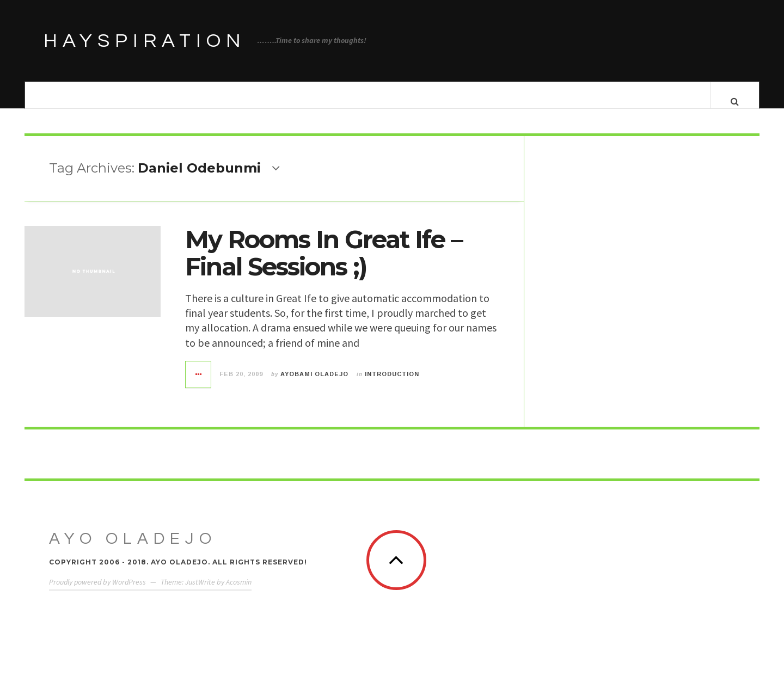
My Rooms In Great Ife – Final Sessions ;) (324, 264)
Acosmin (239, 593)
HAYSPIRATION (145, 41)
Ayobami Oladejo (314, 385)
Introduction (392, 385)
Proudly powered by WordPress (97, 593)
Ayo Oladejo (133, 549)
